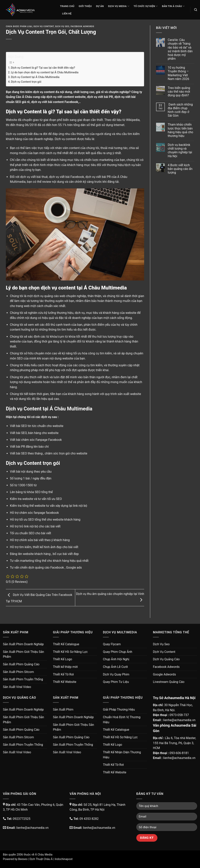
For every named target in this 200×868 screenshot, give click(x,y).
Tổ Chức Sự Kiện (146, 6)
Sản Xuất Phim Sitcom (18, 672)
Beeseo (23, 859)
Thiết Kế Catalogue (66, 644)
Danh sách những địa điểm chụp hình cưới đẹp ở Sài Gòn (180, 110)
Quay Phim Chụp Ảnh (118, 652)
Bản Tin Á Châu (173, 6)
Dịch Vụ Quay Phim (116, 674)
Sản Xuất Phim (63, 710)
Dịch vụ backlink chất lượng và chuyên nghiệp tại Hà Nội (180, 150)
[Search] (196, 10)
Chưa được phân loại (19, 26)
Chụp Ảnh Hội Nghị (116, 659)
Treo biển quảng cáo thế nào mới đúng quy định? (179, 92)
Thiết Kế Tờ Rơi (63, 674)
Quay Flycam (112, 644)
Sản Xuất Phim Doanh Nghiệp (23, 644)
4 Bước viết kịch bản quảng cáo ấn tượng (180, 169)
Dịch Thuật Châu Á (41, 859)
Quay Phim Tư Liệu (116, 682)
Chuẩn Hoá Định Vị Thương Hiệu (122, 720)
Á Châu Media (44, 855)
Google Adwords (164, 674)
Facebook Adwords (82, 26)
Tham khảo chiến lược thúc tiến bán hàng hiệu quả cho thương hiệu (180, 130)
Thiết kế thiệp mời (65, 667)
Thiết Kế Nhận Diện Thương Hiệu (122, 755)
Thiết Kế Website (65, 682)
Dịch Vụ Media (119, 6)
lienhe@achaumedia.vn (179, 720)
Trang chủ (67, 6)
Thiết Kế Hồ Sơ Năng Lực (70, 652)
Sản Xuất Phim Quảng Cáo (21, 664)
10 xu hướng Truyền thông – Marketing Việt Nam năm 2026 (179, 73)
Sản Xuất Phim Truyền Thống (23, 679)
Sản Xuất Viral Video (17, 687)
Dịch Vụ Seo (62, 26)
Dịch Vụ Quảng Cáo (166, 659)
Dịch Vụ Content (44, 26)
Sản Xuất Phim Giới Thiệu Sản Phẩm (23, 654)
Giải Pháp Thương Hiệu (119, 710)
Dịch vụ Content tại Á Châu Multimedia (35, 77)
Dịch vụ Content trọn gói (26, 82)
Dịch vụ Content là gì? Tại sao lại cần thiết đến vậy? (43, 68)
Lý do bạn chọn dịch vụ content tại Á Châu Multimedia (45, 72)
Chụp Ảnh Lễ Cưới (115, 667)
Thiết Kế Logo (62, 659)
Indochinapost (64, 859)
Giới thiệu (85, 6)
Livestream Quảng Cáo (169, 682)
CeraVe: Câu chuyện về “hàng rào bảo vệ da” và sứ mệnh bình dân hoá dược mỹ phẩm (180, 49)
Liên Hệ (67, 14)
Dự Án (100, 6)
